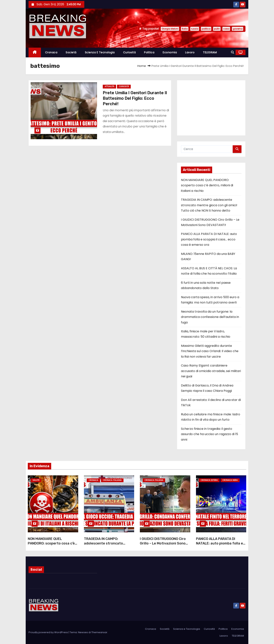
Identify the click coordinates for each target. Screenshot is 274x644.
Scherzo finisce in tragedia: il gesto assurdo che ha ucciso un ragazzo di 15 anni (209, 434)
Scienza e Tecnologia (100, 52)
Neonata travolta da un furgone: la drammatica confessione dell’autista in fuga (210, 317)
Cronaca (51, 52)
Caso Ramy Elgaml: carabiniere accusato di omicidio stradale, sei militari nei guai (211, 371)
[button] (233, 52)
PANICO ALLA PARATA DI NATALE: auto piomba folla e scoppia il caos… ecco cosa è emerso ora (209, 239)
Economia (170, 52)
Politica (149, 52)
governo (238, 29)
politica (206, 29)
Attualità (109, 87)
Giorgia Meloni (170, 29)
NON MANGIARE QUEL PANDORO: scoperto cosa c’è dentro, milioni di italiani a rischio (207, 185)
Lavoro (190, 52)
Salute (36, 480)
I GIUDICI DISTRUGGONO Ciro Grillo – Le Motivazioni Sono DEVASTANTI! (163, 543)
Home (142, 66)
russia (195, 29)
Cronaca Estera (209, 480)
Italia (185, 29)
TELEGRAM (210, 52)
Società (71, 52)
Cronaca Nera (230, 480)
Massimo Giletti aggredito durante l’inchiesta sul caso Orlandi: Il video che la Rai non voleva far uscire (210, 351)
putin (217, 29)
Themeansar (99, 632)
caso (226, 29)
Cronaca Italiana (112, 480)
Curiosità (129, 52)
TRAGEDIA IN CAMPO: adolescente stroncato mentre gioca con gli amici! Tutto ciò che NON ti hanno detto (209, 205)
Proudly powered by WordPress (49, 632)
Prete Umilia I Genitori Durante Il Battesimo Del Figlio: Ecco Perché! (135, 98)
